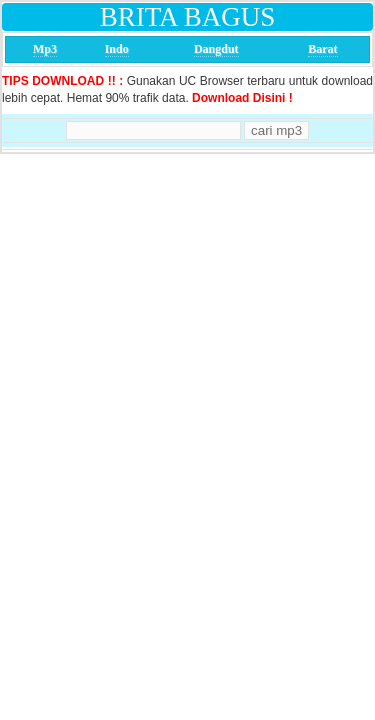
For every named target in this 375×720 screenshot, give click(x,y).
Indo (117, 49)
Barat (322, 49)
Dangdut (216, 49)
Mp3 (45, 49)
